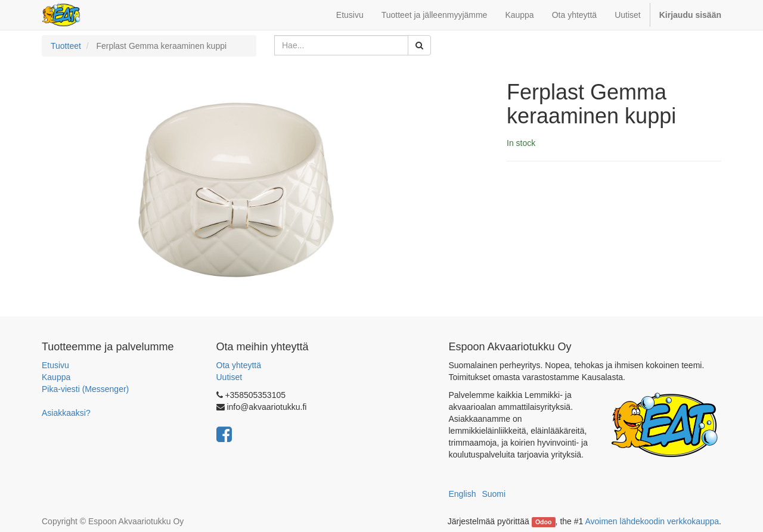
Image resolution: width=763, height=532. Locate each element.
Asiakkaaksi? (66, 413)
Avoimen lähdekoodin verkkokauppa (652, 521)
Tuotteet (66, 46)
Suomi (494, 494)
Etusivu (55, 365)
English (463, 494)
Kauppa (56, 377)
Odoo (543, 522)
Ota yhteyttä (239, 365)
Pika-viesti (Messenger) (85, 389)
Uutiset (229, 377)
